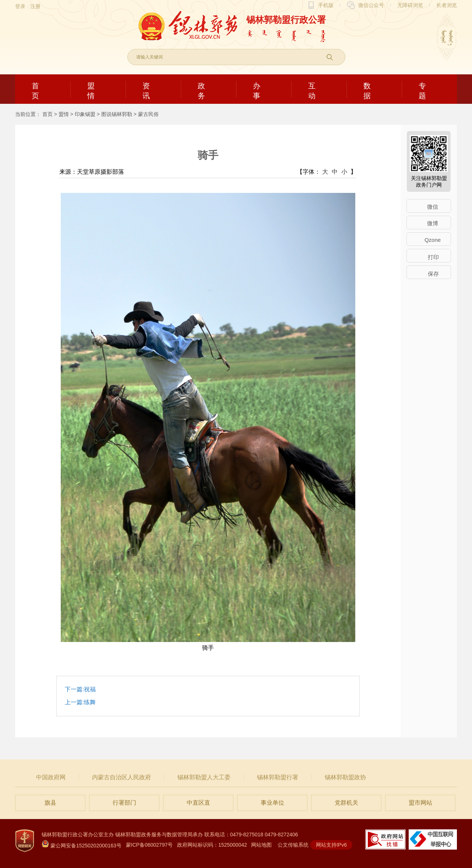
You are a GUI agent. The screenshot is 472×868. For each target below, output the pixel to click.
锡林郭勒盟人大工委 (204, 777)
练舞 (90, 702)
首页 (47, 114)
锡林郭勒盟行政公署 (286, 20)
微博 (433, 223)
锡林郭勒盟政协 (345, 777)
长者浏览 (447, 5)
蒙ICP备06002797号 (149, 845)
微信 (433, 207)
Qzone (433, 240)
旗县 (50, 803)
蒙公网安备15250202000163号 (82, 846)
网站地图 (261, 845)
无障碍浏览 (410, 5)
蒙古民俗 (148, 114)
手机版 (326, 5)
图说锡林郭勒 (117, 114)
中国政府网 (51, 777)
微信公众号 (371, 5)
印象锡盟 (85, 114)
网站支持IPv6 (331, 845)
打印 (433, 257)
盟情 (64, 114)
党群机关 (346, 803)
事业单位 (272, 803)
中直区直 (198, 803)
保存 (433, 274)
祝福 (90, 689)
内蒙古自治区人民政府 (121, 777)
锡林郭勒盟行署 (278, 777)
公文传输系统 (293, 845)
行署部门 (124, 803)
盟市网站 (420, 803)
